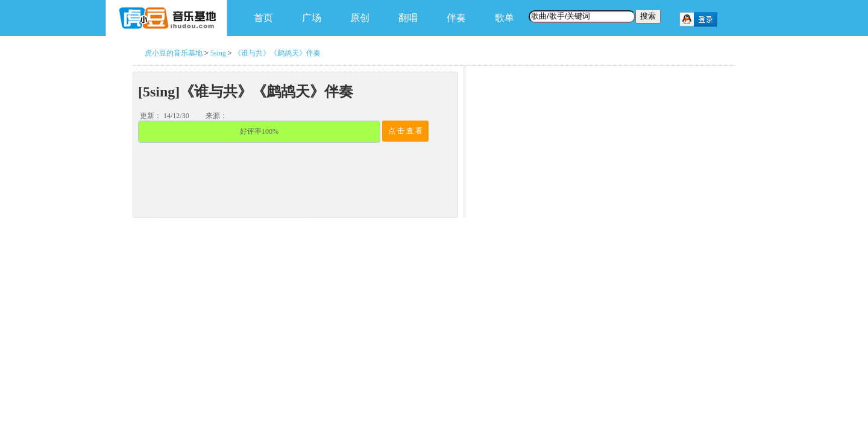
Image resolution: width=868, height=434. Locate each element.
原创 (360, 18)
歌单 (505, 18)
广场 (312, 18)
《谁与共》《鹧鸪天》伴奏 (277, 53)
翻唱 (408, 18)
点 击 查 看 (405, 131)
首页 (263, 18)
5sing (218, 53)
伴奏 (456, 18)
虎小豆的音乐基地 (174, 53)
